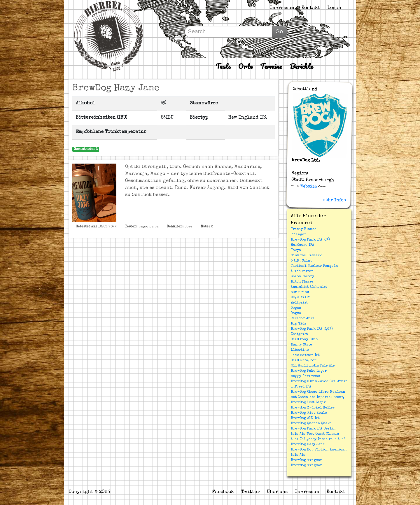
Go (279, 31)
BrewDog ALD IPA (305, 418)
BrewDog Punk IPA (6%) (310, 240)
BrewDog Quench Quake (311, 424)
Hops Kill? (300, 298)
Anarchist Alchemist (309, 287)
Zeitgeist (299, 303)
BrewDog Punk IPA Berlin (313, 429)
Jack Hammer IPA (305, 355)
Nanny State (301, 345)
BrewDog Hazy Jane (308, 445)
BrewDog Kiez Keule (309, 413)
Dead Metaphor (304, 361)
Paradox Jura (303, 319)
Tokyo (296, 250)
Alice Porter (302, 271)
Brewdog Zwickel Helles (313, 408)
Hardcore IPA (302, 245)
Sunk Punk (300, 292)
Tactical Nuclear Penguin (314, 266)
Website (308, 186)
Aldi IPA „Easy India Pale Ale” (318, 439)
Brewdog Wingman (307, 466)
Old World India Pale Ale (313, 366)
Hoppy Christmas (305, 376)
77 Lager (299, 235)
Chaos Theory (302, 277)
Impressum (282, 8)
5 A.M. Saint (301, 261)
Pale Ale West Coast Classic (315, 434)
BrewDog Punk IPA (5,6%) (312, 329)
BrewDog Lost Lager (308, 403)
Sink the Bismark (306, 256)
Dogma (296, 308)
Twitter (250, 492)
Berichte (301, 66)
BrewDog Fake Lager (309, 371)
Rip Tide (299, 324)
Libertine (300, 350)
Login (334, 8)
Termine (271, 66)
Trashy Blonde (304, 229)
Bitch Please (302, 282)
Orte (245, 66)
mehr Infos (334, 200)
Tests (223, 66)
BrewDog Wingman (307, 460)
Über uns (277, 492)
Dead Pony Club (304, 340)
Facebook (223, 492)
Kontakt (311, 8)
